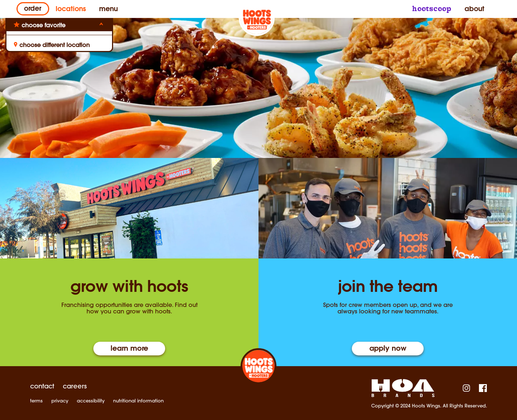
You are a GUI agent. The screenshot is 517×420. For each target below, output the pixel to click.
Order (33, 10)
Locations (71, 10)
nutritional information (138, 401)
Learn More (129, 349)
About (473, 10)
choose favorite (43, 25)
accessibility (91, 401)
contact (42, 386)
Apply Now (388, 349)
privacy (60, 401)
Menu (109, 10)
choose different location (52, 45)
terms (36, 401)
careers (75, 386)
